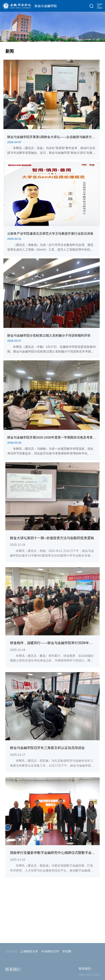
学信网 (67, 973)
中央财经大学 (50, 973)
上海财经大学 (29, 973)
